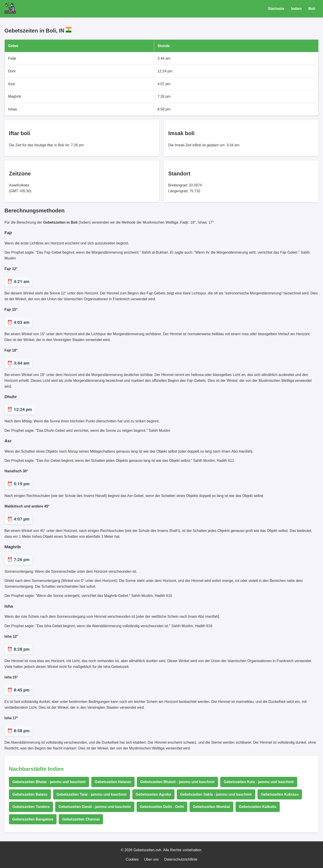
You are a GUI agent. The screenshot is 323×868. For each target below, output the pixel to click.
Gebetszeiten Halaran (113, 782)
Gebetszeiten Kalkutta (258, 807)
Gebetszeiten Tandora (31, 807)
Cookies (132, 859)
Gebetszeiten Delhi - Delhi (162, 807)
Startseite (276, 9)
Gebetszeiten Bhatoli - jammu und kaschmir (178, 782)
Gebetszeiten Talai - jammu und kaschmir (92, 794)
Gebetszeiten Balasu (30, 794)
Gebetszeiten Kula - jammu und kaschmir (259, 782)
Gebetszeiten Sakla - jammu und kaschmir (216, 794)
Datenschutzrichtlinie (181, 859)
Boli (312, 9)
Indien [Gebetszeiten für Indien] (296, 9)
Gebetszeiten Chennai (81, 819)
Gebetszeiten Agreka (153, 794)
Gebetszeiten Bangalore (33, 819)
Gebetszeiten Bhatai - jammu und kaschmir (49, 782)
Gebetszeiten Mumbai (211, 807)
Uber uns (152, 859)
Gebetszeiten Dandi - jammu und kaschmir (95, 807)
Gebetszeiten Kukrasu (280, 794)
